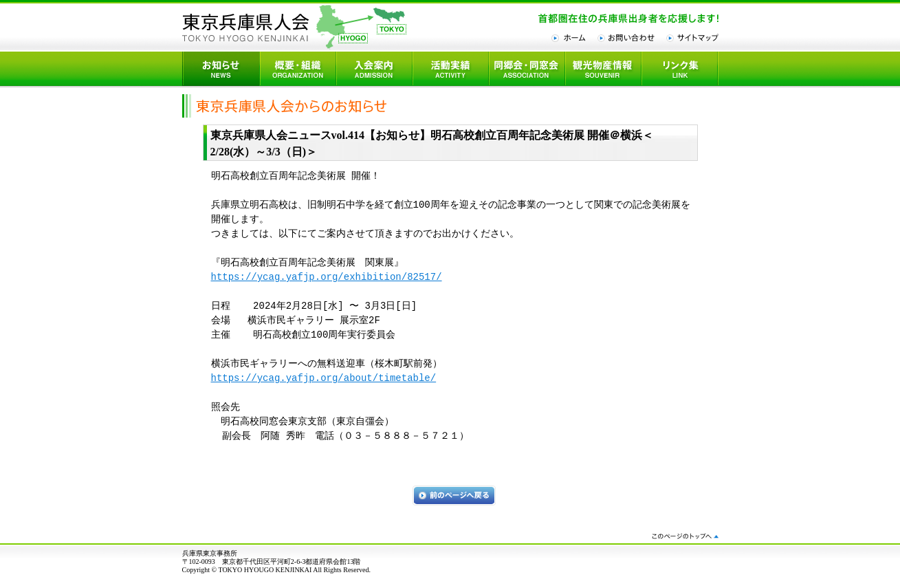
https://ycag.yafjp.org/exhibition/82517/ (327, 277)
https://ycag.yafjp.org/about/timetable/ (324, 379)
